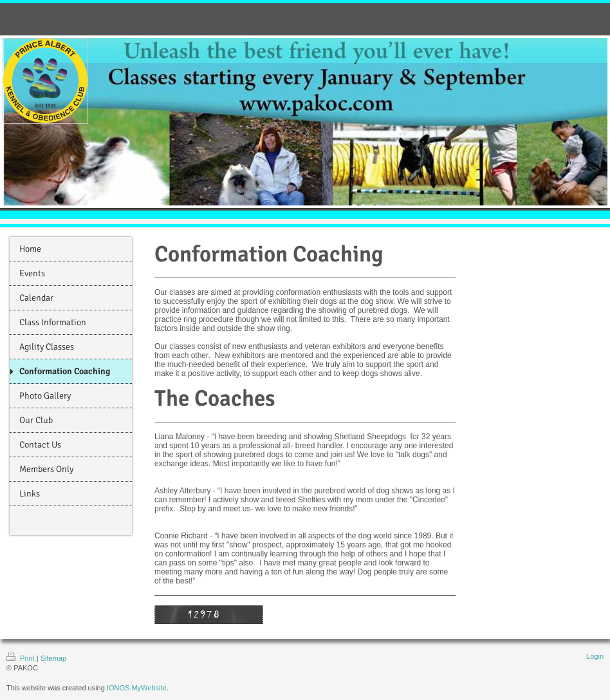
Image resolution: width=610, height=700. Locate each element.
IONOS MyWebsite (137, 688)
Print (22, 658)
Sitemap (53, 658)
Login (595, 656)
